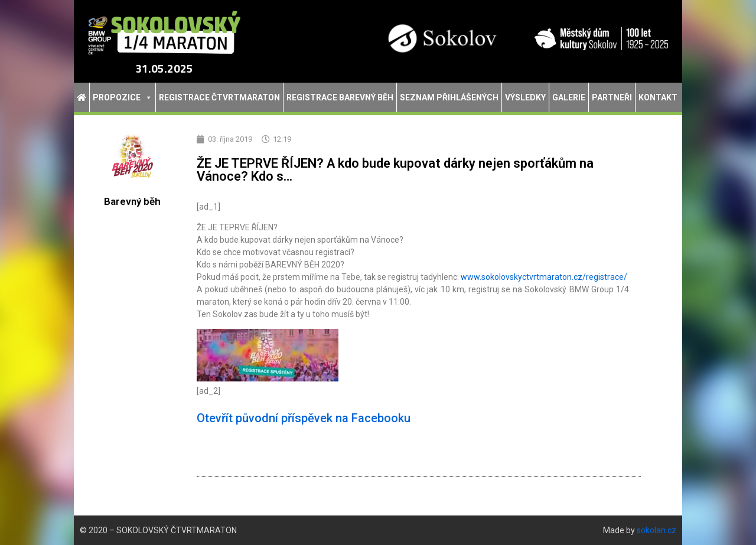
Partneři (612, 97)
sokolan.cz (656, 530)
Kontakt (658, 97)
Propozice (123, 97)
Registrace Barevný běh (340, 97)
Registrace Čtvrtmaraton (219, 97)
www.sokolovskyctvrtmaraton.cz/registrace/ (544, 277)
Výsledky (525, 97)
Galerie (569, 97)
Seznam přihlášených (449, 97)
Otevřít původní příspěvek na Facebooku (304, 418)
